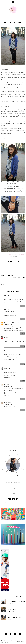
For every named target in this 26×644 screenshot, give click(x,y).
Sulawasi (11, 192)
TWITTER (12, 254)
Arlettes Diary (8, 402)
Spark (12, 190)
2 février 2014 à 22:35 (9, 370)
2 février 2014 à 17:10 (9, 312)
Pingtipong (18, 190)
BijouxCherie (19, 192)
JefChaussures (19, 188)
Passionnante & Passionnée (12, 323)
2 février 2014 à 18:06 (9, 339)
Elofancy (7, 384)
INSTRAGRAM (14, 256)
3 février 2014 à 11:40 (9, 386)
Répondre (23, 306)
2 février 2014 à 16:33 (9, 297)
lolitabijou (7, 310)
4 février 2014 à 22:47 (9, 404)
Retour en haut (21, 641)
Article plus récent (7, 275)
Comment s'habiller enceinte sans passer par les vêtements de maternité (16, 602)
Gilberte (7, 295)
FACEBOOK (4, 254)
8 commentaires (13, 265)
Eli (5, 350)
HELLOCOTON (20, 254)
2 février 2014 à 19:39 (9, 352)
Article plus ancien (19, 278)
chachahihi (7, 368)
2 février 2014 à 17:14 (9, 325)
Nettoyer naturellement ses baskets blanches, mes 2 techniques (16, 610)
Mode (13, 20)
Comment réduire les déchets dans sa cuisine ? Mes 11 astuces (16, 618)
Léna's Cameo (8, 337)
